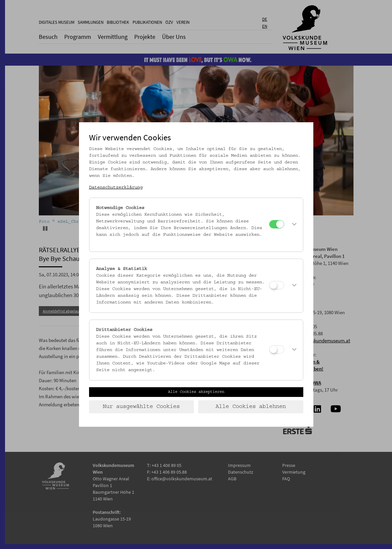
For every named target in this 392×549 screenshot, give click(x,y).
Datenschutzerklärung (116, 188)
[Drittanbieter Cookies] (277, 350)
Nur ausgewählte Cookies (141, 407)
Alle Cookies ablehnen (251, 407)
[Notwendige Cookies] (277, 224)
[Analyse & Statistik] (277, 285)
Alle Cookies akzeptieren (196, 392)
